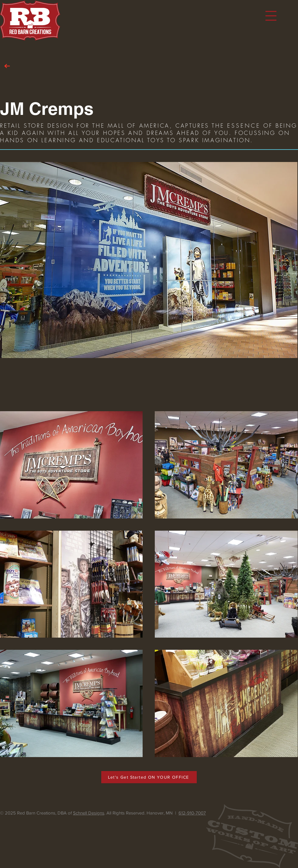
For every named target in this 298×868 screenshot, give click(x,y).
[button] (271, 16)
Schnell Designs (89, 813)
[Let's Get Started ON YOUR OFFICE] (149, 777)
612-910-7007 (192, 813)
